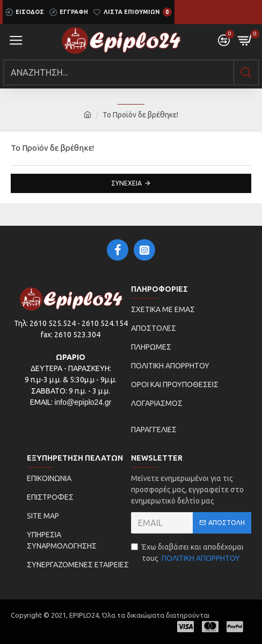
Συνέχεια (126, 183)
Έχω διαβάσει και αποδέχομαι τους (187, 553)
